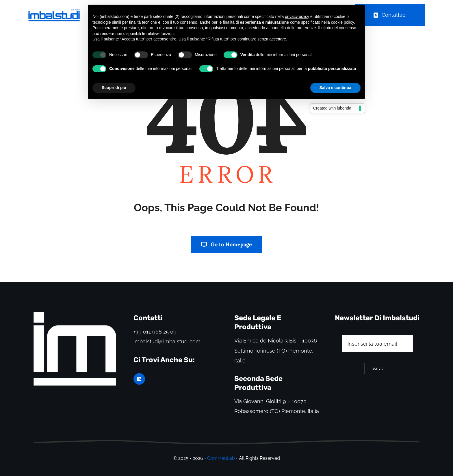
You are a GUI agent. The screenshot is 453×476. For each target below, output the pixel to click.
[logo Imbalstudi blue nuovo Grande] (54, 11)
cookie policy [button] (342, 22)
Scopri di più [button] (114, 88)
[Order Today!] (390, 15)
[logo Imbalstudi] (75, 313)
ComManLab (221, 458)
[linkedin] (139, 379)
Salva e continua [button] (335, 88)
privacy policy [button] (297, 16)
